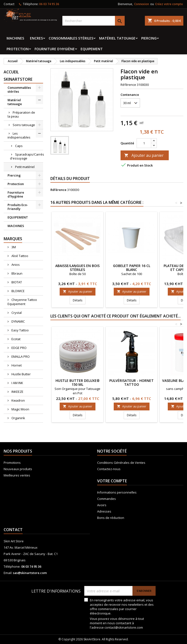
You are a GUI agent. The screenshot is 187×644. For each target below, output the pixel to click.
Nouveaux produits (18, 469)
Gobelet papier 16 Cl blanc (132, 268)
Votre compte (112, 481)
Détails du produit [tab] (70, 178)
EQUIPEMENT (92, 49)
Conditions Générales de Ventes (121, 463)
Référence (128, 85)
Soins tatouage (24, 125)
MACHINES (15, 38)
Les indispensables (19, 135)
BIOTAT (16, 282)
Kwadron (18, 400)
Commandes (107, 499)
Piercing (149, 38)
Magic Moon (20, 409)
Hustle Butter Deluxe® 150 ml (78, 382)
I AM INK (17, 383)
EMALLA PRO (20, 357)
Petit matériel (25, 167)
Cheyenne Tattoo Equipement (22, 302)
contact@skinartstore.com (124, 627)
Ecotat (16, 339)
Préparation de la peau (21, 114)
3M (13, 247)
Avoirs (102, 505)
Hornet (16, 365)
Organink (18, 418)
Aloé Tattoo (19, 256)
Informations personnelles (117, 492)
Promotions (12, 463)
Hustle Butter (21, 374)
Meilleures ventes (17, 475)
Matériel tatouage (117, 38)
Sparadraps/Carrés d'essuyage (27, 156)
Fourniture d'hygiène (55, 49)
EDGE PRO (19, 348)
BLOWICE (18, 291)
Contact (9, 4)
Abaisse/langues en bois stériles (77, 268)
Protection (18, 49)
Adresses (104, 511)
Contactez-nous (109, 469)
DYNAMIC (18, 321)
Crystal (16, 313)
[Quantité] (144, 143)
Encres (36, 38)
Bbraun (17, 273)
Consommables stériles (71, 38)
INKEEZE (17, 392)
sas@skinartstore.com (30, 573)
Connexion (142, 4)
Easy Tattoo (20, 330)
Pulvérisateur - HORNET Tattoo (131, 382)
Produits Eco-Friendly (18, 207)
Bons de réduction (111, 518)
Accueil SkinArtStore (18, 76)
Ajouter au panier (144, 155)
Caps (19, 146)
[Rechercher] (93, 21)
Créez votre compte (169, 4)
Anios (15, 265)
